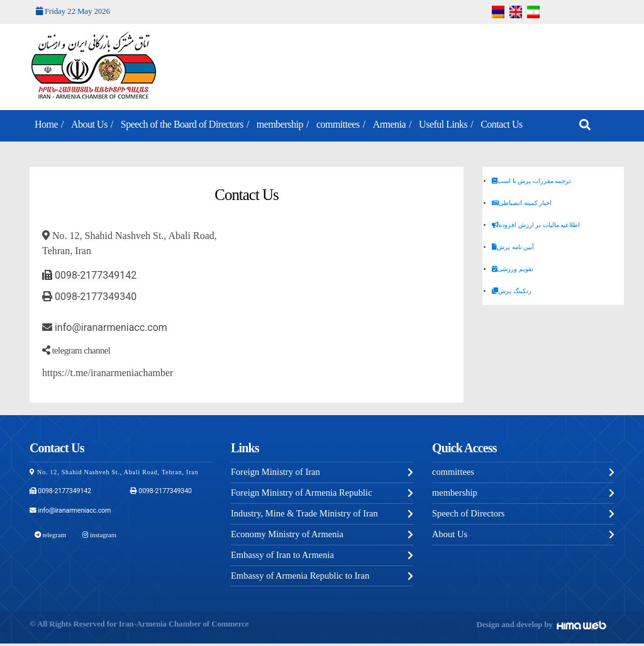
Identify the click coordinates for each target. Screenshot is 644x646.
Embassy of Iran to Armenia (284, 557)
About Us (89, 124)
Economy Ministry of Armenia (289, 536)
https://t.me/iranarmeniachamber (108, 373)
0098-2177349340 (89, 297)
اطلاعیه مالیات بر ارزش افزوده (536, 225)
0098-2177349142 (89, 275)
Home (46, 124)
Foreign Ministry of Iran (277, 472)
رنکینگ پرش (512, 291)
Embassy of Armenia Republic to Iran (302, 578)
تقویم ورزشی (513, 269)
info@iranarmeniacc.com (105, 327)
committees (338, 124)
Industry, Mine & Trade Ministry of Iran (307, 515)
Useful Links (443, 124)
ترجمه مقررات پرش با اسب (531, 181)
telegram (49, 534)
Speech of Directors (469, 515)
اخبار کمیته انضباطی (522, 203)
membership (280, 124)
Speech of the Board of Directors (182, 124)
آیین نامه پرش (513, 247)
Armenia (390, 124)
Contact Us (502, 124)
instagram (97, 534)
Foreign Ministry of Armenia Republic (304, 494)
